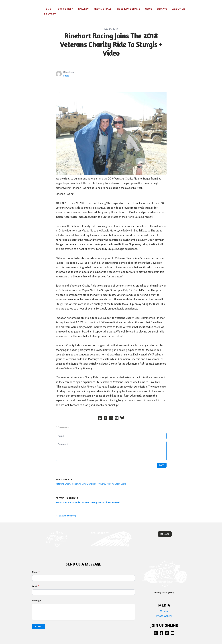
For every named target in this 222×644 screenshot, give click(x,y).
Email (35, 581)
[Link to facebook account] (161, 628)
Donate (165, 529)
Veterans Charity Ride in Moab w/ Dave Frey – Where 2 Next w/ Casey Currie (91, 479)
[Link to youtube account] (173, 628)
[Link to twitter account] (167, 628)
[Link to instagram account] (156, 628)
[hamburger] (36, 7)
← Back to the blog (66, 511)
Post (162, 460)
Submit (39, 621)
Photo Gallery (164, 611)
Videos (164, 606)
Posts (66, 71)
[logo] (24, 9)
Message (36, 595)
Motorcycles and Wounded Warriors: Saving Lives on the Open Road (88, 497)
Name (35, 567)
